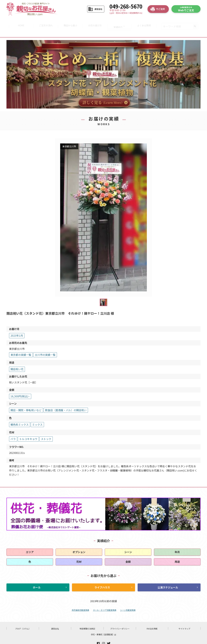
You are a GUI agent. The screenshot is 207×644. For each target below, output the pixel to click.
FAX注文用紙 (152, 619)
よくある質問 (146, 21)
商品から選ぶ (70, 21)
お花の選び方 (95, 21)
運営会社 (55, 619)
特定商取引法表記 (87, 619)
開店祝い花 (17, 359)
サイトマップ (184, 619)
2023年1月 (17, 326)
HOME (19, 21)
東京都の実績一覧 (21, 345)
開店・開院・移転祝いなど (26, 400)
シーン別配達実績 (128, 600)
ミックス (37, 415)
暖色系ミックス (20, 415)
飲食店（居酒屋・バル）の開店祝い (66, 400)
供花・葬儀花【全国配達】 (103, 625)
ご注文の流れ (44, 21)
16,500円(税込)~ (20, 387)
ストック (46, 429)
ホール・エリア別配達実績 (105, 600)
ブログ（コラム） (23, 619)
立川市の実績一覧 (45, 345)
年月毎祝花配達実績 (80, 600)
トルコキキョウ (28, 429)
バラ (13, 429)
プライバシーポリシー (120, 619)
